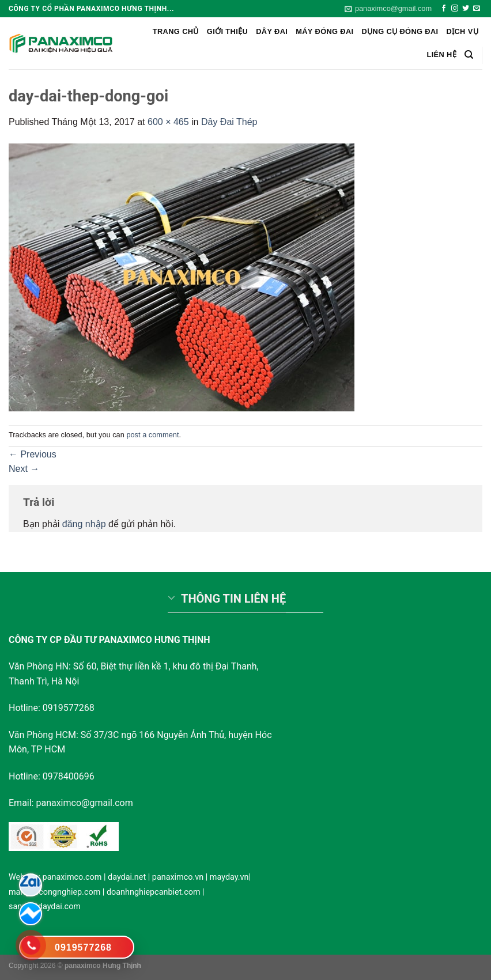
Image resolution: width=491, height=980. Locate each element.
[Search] (469, 55)
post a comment (152, 435)
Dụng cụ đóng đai (400, 31)
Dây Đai (272, 31)
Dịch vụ (462, 31)
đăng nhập (84, 524)
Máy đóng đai (324, 31)
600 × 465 (168, 122)
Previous (33, 454)
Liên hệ (441, 54)
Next (24, 469)
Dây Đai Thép (229, 122)
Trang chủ (176, 31)
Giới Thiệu (227, 31)
